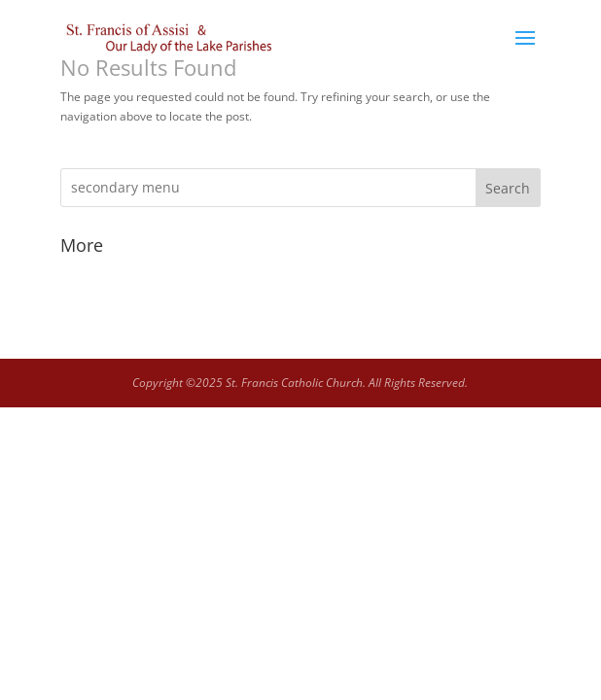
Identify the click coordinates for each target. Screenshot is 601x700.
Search (508, 188)
